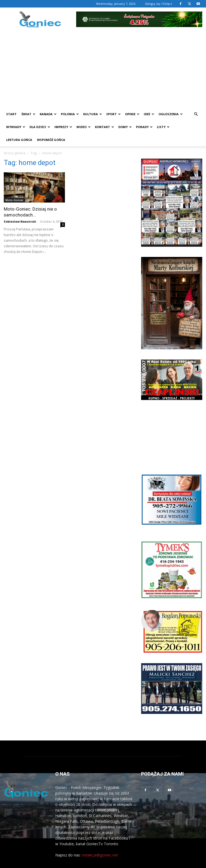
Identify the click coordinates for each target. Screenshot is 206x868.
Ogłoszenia (171, 114)
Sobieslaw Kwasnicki (20, 221)
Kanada (48, 114)
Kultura (93, 114)
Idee (149, 114)
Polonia (70, 114)
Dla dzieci (40, 127)
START (11, 114)
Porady (144, 127)
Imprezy (63, 127)
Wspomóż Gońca (51, 140)
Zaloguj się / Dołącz (159, 4)
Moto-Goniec (14, 200)
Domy (125, 127)
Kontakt (104, 127)
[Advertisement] (103, 68)
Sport (113, 114)
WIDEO (84, 127)
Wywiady (16, 127)
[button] (196, 114)
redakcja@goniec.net (100, 855)
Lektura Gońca (19, 140)
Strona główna (15, 153)
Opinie (132, 114)
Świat (28, 114)
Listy (163, 127)
